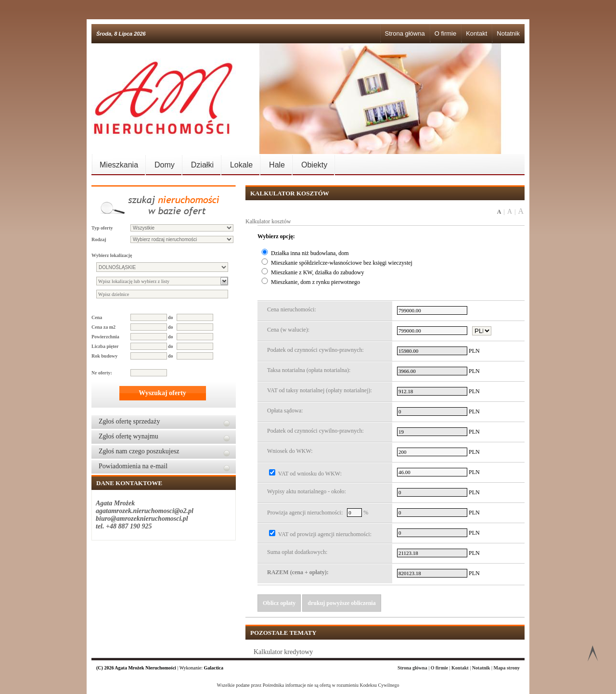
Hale (277, 165)
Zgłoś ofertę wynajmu (128, 436)
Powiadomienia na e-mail (133, 466)
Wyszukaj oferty (162, 393)
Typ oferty (102, 228)
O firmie (446, 33)
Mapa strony (507, 668)
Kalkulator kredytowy (283, 652)
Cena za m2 (103, 327)
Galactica (214, 668)
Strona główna (405, 33)
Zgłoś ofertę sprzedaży (129, 421)
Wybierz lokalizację (112, 255)
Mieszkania (119, 165)
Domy (165, 165)
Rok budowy (104, 356)
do (171, 317)
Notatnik (508, 33)
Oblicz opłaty (279, 603)
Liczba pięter (105, 346)
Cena (97, 317)
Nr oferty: (102, 373)
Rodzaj (99, 239)
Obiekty (314, 165)
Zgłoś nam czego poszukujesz (139, 451)
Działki (202, 165)
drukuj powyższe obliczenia (341, 603)
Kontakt (476, 33)
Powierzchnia (105, 337)
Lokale (241, 165)
